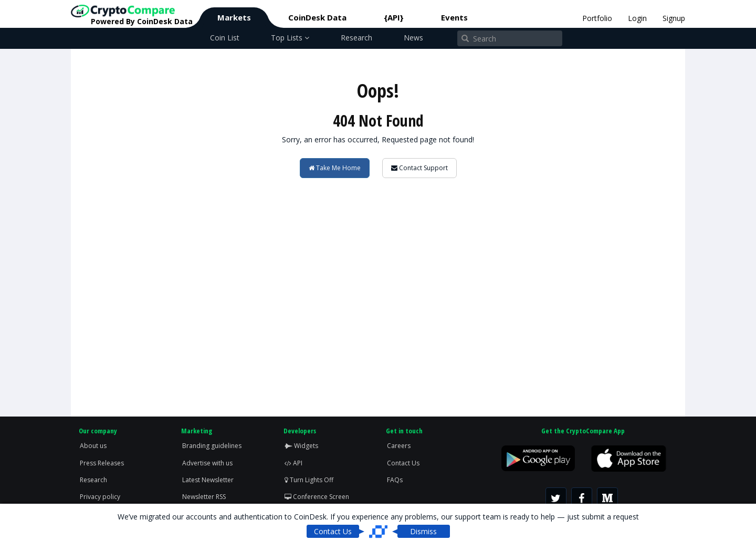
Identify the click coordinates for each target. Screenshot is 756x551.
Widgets (301, 446)
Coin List (225, 38)
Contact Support (419, 168)
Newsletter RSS (204, 497)
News (413, 38)
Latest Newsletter (208, 480)
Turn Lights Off (309, 480)
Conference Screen (317, 497)
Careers (399, 446)
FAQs (395, 480)
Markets (234, 17)
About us (93, 446)
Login (637, 18)
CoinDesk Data (317, 17)
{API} (394, 17)
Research (356, 38)
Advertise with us (207, 463)
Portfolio (597, 18)
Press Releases (102, 463)
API (293, 463)
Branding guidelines (212, 446)
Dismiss (423, 531)
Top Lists (290, 38)
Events (454, 17)
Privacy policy (100, 497)
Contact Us (403, 463)
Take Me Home (335, 168)
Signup (674, 18)
